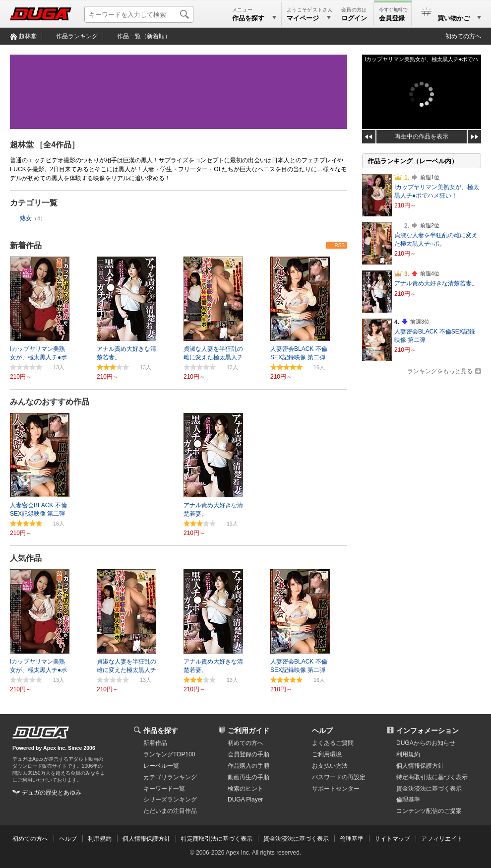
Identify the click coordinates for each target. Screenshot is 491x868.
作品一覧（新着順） (144, 36)
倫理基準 (408, 800)
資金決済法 (429, 789)
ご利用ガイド (248, 731)
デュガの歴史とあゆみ (52, 793)
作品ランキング (77, 36)
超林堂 (28, 36)
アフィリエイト (442, 839)
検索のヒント (245, 789)
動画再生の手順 (248, 777)
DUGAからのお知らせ (426, 743)
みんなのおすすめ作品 (50, 402)
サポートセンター (336, 789)
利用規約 (408, 754)
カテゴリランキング (170, 777)
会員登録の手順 (248, 754)
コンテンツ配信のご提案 (429, 811)
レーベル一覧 (161, 766)
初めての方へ (463, 36)
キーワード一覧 (164, 789)
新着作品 (26, 245)
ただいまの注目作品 (170, 811)
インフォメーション (428, 731)
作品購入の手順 (248, 766)
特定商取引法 (432, 777)
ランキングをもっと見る (440, 371)
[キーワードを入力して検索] (139, 14)
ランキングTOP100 (169, 754)
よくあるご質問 (333, 743)
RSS (339, 245)
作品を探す (161, 731)
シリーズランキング (170, 800)
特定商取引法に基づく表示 (217, 839)
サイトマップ (392, 839)
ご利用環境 (327, 754)
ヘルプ (322, 731)
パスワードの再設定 (339, 777)
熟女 (26, 218)
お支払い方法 (330, 766)
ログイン (354, 18)
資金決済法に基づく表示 (296, 839)
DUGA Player (245, 800)
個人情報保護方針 (420, 766)
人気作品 (26, 558)
